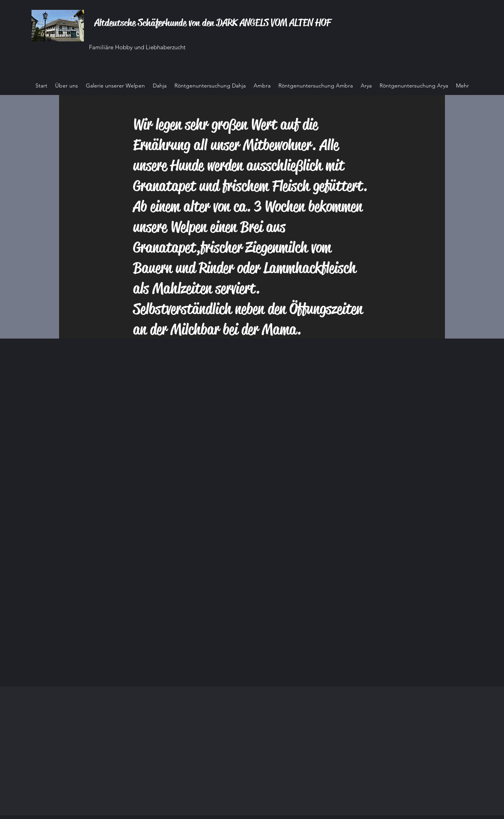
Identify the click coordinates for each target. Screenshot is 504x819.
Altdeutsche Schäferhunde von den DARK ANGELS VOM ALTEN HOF (213, 23)
